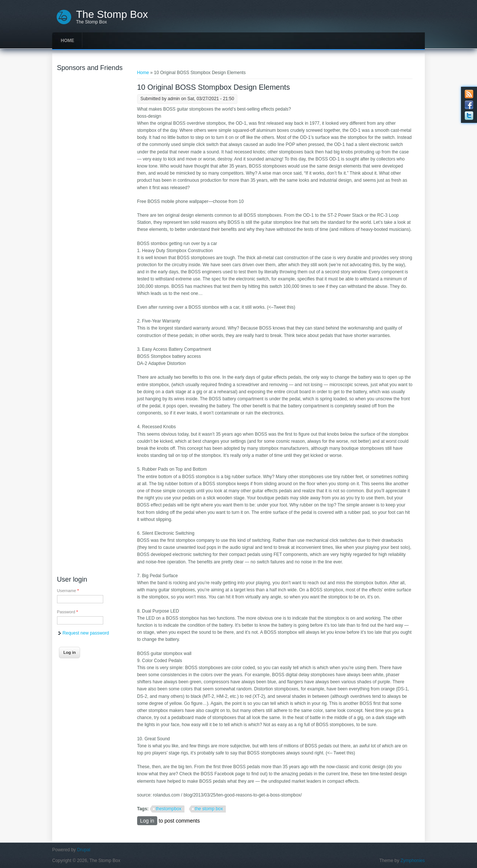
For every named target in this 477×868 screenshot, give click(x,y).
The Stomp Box (112, 15)
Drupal (84, 850)
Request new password (86, 633)
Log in (147, 821)
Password (67, 612)
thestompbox (169, 809)
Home (67, 41)
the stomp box (209, 809)
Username (68, 591)
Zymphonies (413, 861)
